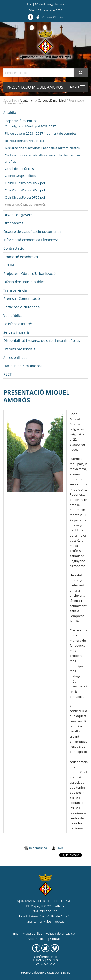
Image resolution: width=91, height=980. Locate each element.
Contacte (57, 939)
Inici (30, 4)
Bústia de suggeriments (49, 4)
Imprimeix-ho (38, 848)
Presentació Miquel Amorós (35, 87)
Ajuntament (28, 100)
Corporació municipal (52, 100)
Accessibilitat (37, 939)
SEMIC (65, 972)
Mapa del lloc (32, 933)
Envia (60, 848)
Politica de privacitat (60, 933)
